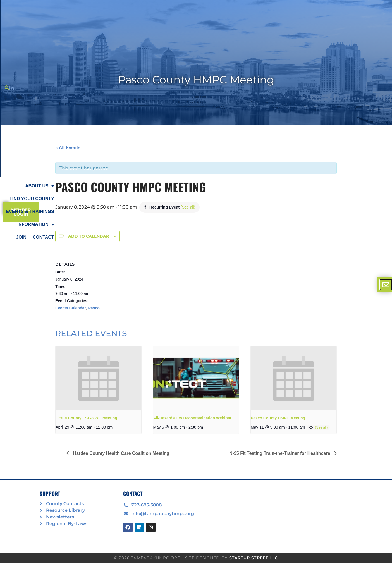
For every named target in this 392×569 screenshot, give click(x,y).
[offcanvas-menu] (386, 285)
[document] (196, 284)
